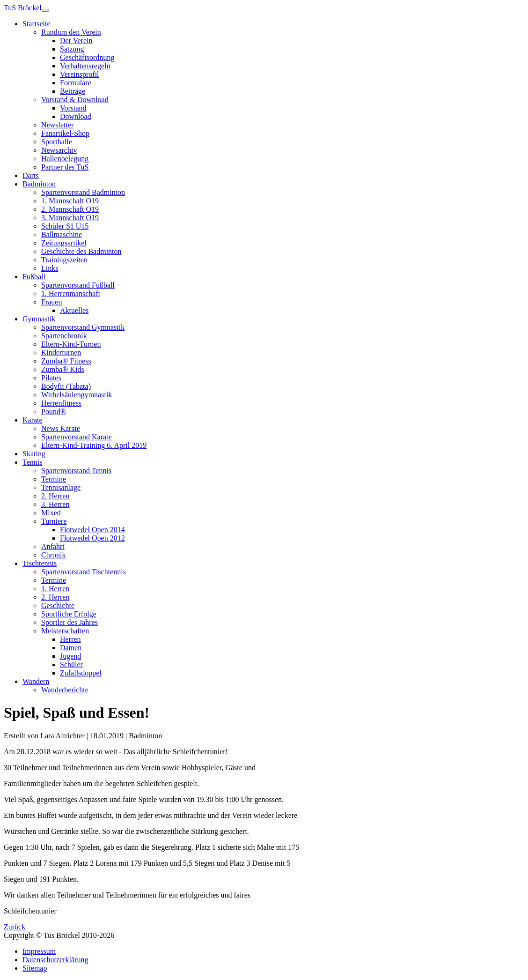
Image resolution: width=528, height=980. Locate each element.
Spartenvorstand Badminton (83, 192)
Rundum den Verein (71, 32)
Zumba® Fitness (66, 361)
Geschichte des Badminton (81, 251)
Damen (71, 648)
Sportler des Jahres (70, 622)
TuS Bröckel (23, 8)
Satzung (72, 49)
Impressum (39, 951)
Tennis (32, 462)
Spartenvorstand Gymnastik (83, 327)
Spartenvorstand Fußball (78, 285)
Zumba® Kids (63, 369)
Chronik (53, 555)
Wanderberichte (65, 690)
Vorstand (73, 108)
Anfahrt (53, 546)
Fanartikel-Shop (65, 133)
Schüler (71, 664)
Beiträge (73, 91)
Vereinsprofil (80, 74)
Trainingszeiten (64, 260)
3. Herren (55, 504)
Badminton (39, 184)
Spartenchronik (64, 336)
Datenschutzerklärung (55, 960)
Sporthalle (57, 142)
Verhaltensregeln (85, 66)
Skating (34, 454)
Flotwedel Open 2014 (92, 530)
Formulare (76, 83)
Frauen (51, 302)
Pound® (54, 412)
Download (76, 116)
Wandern (36, 681)
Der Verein (76, 41)
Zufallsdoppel (81, 673)
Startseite (37, 24)
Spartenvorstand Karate (77, 437)
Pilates (51, 378)
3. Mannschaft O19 (70, 218)
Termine (54, 479)
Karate (33, 420)
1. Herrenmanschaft (71, 293)
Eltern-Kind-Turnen (71, 344)
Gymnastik (39, 319)
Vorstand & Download (75, 100)
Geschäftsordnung (87, 57)
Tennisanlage (61, 487)
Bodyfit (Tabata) (66, 386)
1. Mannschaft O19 (70, 201)
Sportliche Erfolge (69, 614)
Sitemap (35, 968)
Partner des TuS (65, 167)
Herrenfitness (61, 403)
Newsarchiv (59, 150)
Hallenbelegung (65, 159)
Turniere (54, 521)
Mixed (51, 513)
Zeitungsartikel (64, 243)
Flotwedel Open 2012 (92, 538)
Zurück (15, 927)
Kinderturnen (61, 353)
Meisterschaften (65, 631)
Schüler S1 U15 (65, 226)
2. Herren (55, 496)
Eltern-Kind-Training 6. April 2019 (94, 445)
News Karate (61, 428)
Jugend (70, 656)
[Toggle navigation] (45, 10)
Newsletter (57, 125)
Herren (70, 639)
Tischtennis (40, 563)
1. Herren (55, 589)
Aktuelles (74, 310)
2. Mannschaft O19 (70, 209)
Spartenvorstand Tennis (76, 471)
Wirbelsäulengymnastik (77, 395)
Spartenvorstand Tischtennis (84, 572)
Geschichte (58, 605)
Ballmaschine (62, 234)
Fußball (34, 277)
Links (50, 268)
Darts (31, 175)
